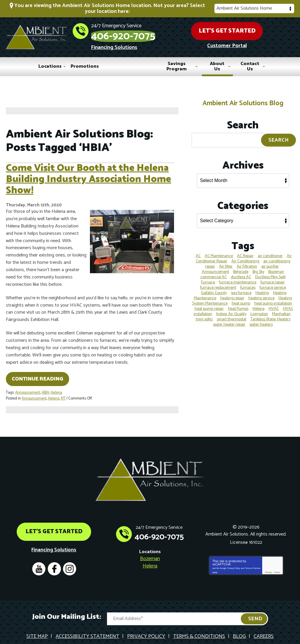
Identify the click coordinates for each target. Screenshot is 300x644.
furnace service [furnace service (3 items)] (273, 283)
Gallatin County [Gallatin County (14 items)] (214, 289)
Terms (277, 558)
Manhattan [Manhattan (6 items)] (281, 310)
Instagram (71, 555)
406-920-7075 (159, 33)
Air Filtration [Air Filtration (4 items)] (247, 262)
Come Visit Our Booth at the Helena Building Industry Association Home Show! (88, 180)
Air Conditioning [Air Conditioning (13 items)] (245, 257)
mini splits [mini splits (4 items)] (204, 315)
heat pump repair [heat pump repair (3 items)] (209, 304)
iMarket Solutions (120, 633)
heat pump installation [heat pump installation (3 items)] (273, 299)
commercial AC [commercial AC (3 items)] (214, 273)
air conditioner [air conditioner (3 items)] (270, 252)
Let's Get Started (248, 29)
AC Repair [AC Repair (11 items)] (245, 252)
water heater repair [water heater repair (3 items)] (229, 320)
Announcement (28, 388)
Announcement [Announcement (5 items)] (215, 267)
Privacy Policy (234, 553)
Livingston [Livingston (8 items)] (259, 310)
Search (278, 136)
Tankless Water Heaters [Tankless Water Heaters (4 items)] (270, 315)
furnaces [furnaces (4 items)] (248, 283)
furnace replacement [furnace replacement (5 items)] (218, 283)
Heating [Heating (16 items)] (262, 289)
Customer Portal (248, 46)
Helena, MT (57, 393)
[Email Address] (187, 605)
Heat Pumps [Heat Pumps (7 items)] (238, 304)
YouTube (39, 555)
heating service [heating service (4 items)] (261, 294)
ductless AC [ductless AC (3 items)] (241, 273)
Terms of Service (253, 553)
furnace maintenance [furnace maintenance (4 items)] (238, 278)
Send (255, 605)
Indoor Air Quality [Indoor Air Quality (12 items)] (231, 310)
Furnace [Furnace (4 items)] (208, 278)
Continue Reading (37, 374)
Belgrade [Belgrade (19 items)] (241, 267)
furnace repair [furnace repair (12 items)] (273, 278)
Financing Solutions (150, 46)
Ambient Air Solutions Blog (243, 99)
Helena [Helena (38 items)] (259, 304)
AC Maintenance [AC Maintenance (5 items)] (219, 252)
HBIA (45, 388)
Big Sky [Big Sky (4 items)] (258, 267)
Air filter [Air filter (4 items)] (226, 262)
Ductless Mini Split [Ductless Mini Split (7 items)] (270, 273)
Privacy (269, 558)
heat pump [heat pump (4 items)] (241, 299)
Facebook (55, 555)
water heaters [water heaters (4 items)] (261, 320)
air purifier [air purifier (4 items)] (270, 262)
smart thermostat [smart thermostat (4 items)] (232, 315)
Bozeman (150, 545)
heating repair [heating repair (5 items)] (232, 294)
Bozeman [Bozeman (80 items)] (276, 267)
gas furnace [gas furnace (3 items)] (241, 289)
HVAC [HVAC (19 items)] (274, 304)
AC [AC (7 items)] (198, 252)
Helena (56, 388)
